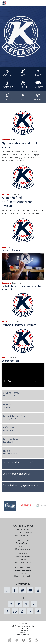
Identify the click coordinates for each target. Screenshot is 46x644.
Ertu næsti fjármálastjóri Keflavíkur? (19, 325)
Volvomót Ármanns (11, 250)
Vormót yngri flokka (11, 361)
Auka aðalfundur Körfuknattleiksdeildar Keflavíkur (17, 202)
